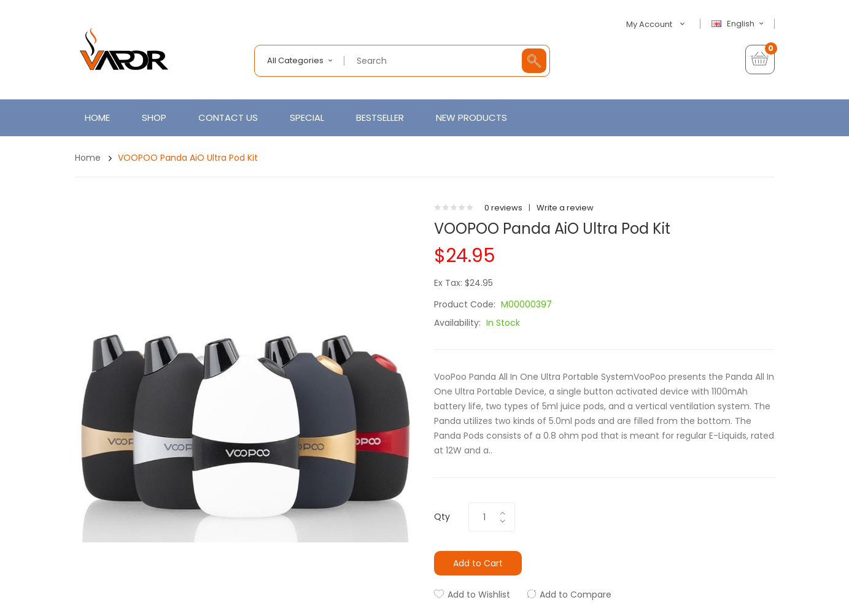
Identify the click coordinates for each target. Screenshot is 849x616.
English (739, 24)
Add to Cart (478, 563)
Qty (442, 517)
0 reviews (503, 208)
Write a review (565, 208)
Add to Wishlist (479, 595)
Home (88, 158)
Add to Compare (576, 595)
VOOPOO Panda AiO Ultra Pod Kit (188, 158)
